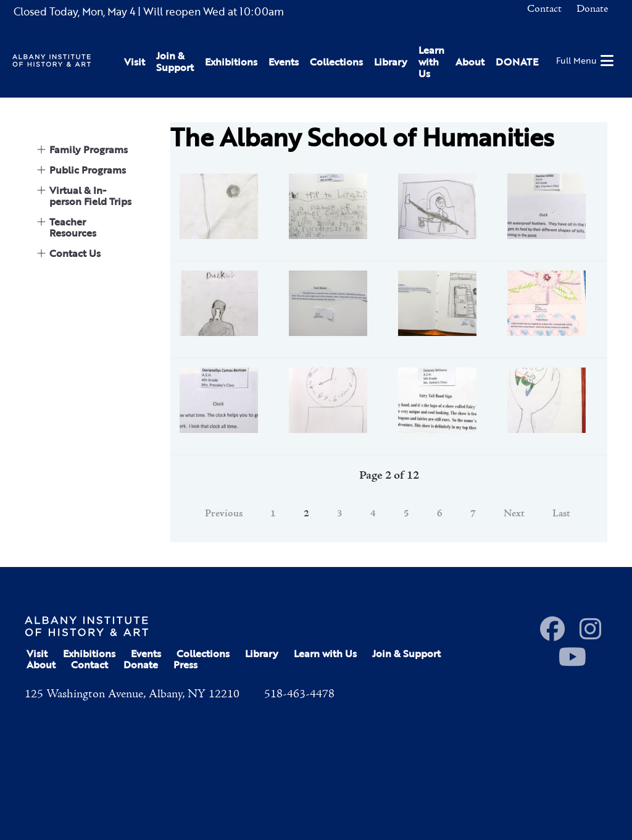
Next (514, 514)
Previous (224, 514)
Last (561, 514)
